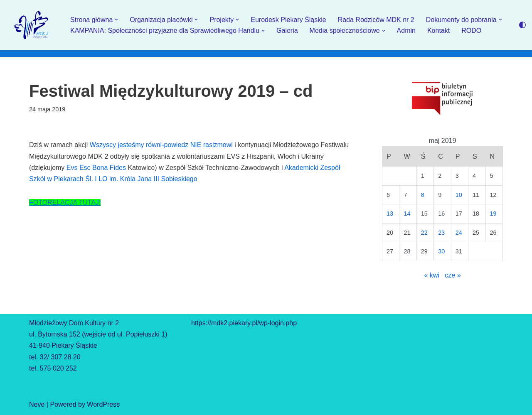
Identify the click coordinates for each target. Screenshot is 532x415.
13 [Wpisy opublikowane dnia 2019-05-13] (390, 214)
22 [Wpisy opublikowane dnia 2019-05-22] (424, 233)
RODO (471, 31)
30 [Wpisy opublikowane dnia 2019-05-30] (441, 251)
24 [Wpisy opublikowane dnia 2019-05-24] (459, 233)
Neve (37, 404)
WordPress (103, 404)
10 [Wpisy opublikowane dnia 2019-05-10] (459, 195)
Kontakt (438, 31)
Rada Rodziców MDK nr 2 (376, 20)
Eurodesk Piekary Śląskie (288, 20)
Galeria (287, 31)
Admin (406, 31)
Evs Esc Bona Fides (96, 168)
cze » (453, 275)
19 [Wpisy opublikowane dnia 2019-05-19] (493, 214)
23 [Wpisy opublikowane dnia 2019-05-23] (441, 233)
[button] (116, 20)
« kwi (431, 275)
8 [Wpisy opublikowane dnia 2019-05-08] (423, 195)
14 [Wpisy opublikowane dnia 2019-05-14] (407, 214)
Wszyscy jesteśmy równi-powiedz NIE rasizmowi (161, 145)
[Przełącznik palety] (522, 25)
